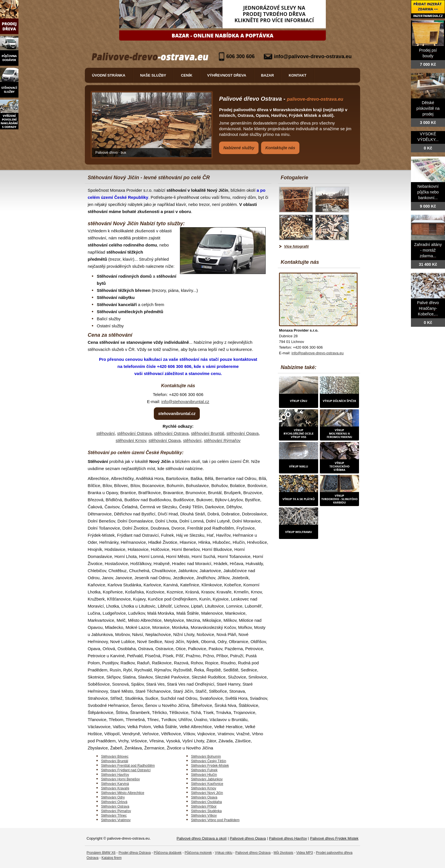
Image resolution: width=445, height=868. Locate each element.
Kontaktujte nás (280, 148)
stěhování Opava (243, 433)
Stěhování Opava (204, 797)
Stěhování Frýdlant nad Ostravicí (126, 770)
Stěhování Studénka (206, 811)
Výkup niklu (223, 853)
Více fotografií (296, 246)
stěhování (105, 433)
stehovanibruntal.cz (177, 414)
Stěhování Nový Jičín (207, 793)
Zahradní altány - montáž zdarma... (428, 250)
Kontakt (298, 75)
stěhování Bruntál (208, 433)
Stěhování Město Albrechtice (123, 793)
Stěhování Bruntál (115, 761)
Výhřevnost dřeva (227, 75)
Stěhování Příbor (204, 806)
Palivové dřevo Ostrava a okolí (201, 838)
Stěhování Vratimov (116, 820)
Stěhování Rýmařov (116, 811)
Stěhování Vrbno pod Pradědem (215, 820)
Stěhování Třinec (114, 816)
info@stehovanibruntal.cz (185, 402)
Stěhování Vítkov (204, 816)
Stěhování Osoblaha (206, 802)
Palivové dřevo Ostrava (253, 853)
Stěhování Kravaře (115, 788)
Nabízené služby (239, 148)
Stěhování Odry (113, 797)
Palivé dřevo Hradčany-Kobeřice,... (428, 308)
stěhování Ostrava (135, 433)
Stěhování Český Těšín (209, 761)
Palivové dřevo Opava (248, 838)
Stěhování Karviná (115, 784)
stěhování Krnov (131, 440)
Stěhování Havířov (115, 775)
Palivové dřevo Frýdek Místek (334, 838)
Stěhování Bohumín (206, 757)
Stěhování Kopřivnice (207, 784)
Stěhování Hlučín (204, 775)
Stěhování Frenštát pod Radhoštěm (128, 766)
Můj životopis (283, 853)
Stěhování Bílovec (115, 757)
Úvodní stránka (109, 75)
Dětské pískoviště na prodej (428, 108)
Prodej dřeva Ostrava (135, 853)
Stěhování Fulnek (204, 770)
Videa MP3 (305, 853)
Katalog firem (112, 858)
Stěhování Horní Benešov (120, 779)
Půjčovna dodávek (168, 853)
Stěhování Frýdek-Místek (210, 766)
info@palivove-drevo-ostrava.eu (313, 56)
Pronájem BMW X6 (101, 853)
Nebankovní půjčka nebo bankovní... (428, 192)
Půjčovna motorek (198, 853)
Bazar (268, 75)
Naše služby (153, 75)
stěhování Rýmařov (222, 440)
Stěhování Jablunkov (207, 779)
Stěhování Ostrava (115, 806)
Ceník (186, 75)
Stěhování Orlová (114, 802)
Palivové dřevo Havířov (288, 838)
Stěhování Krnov (204, 788)
